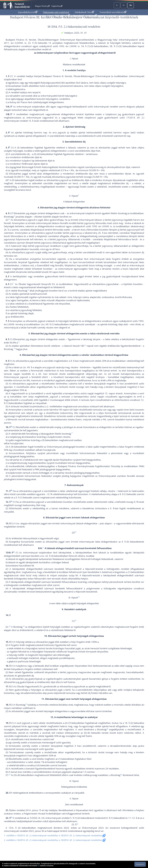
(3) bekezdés (23, 148)
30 (121, 775)
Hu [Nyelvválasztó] (131, 5)
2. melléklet (53, 406)
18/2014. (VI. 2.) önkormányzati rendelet (73, 26)
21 (43, 548)
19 (11, 501)
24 (75, 620)
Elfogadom (140, 864)
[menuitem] (28, 12)
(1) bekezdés (134, 572)
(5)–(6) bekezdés (92, 733)
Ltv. (18, 523)
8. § (72, 361)
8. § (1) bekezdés (128, 494)
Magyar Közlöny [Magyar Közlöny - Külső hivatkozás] (42, 6)
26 (24, 626)
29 (10, 775)
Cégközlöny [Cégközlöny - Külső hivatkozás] (57, 6)
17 (72, 433)
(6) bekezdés (43, 765)
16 (11, 426)
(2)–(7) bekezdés (73, 723)
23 (79, 597)
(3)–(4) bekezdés (42, 154)
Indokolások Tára (84, 12)
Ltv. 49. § (27, 367)
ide (38, 866)
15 (14, 348)
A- (117, 5)
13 (19, 342)
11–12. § (133, 818)
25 (10, 626)
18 (11, 490)
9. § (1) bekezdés (24, 497)
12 (28, 290)
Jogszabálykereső (28, 12)
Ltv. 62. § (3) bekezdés (52, 556)
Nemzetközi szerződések (113, 12)
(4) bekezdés (17, 447)
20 (75, 532)
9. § (112, 508)
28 (107, 729)
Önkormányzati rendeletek (56, 12)
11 (13, 283)
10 (9, 219)
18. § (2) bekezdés (134, 723)
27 (26, 704)
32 (77, 824)
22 (14, 552)
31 (11, 817)
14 (85, 345)
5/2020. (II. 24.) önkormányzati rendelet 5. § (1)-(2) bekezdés (60, 818)
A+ (124, 5)
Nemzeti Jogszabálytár (22, 5)
